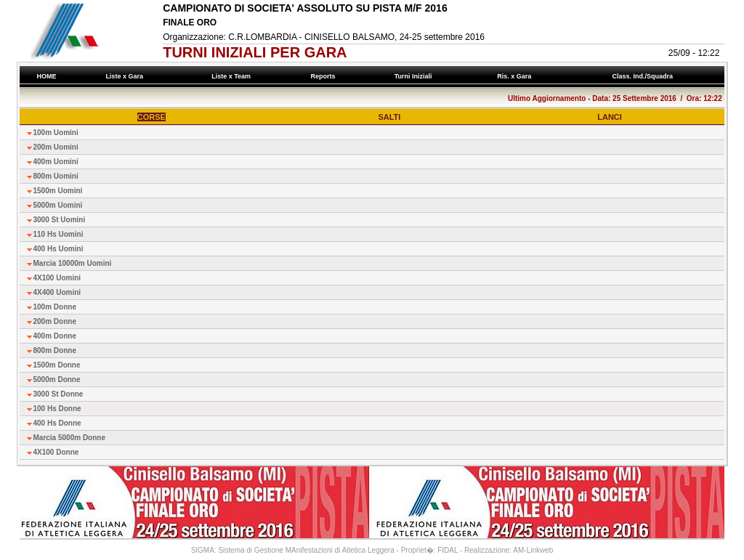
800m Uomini (56, 176)
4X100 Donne (56, 452)
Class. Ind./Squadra (644, 76)
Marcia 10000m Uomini (73, 263)
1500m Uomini (58, 191)
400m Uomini (56, 162)
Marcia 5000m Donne (70, 438)
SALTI (389, 117)
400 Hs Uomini (58, 249)
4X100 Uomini (57, 278)
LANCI (610, 117)
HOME (46, 76)
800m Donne (55, 350)
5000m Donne (57, 380)
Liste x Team (233, 76)
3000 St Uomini (60, 220)
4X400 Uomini (57, 292)
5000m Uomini (58, 205)
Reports (325, 76)
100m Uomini (56, 133)
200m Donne (55, 321)
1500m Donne (57, 365)
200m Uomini (56, 147)
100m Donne (55, 307)
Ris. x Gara (516, 76)
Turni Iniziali (415, 76)
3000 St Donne (58, 394)
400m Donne (55, 336)
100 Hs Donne (57, 409)
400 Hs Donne (57, 423)
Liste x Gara (126, 76)
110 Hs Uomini (58, 234)
